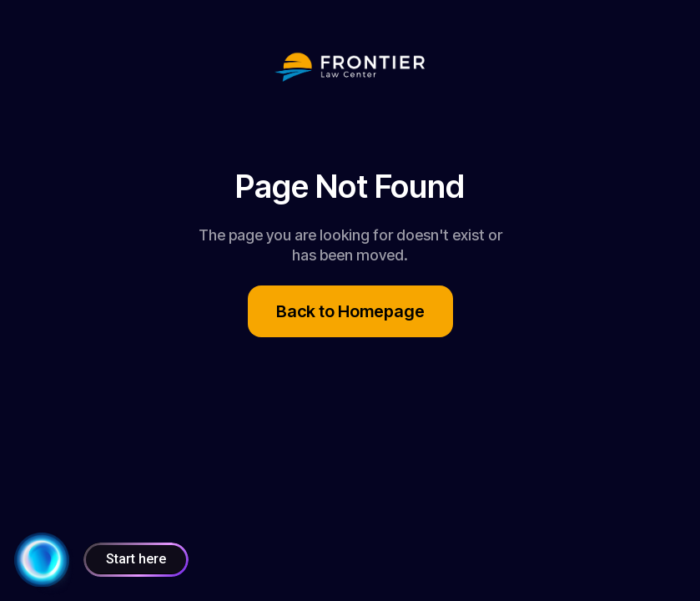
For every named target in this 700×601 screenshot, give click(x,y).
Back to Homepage (350, 311)
